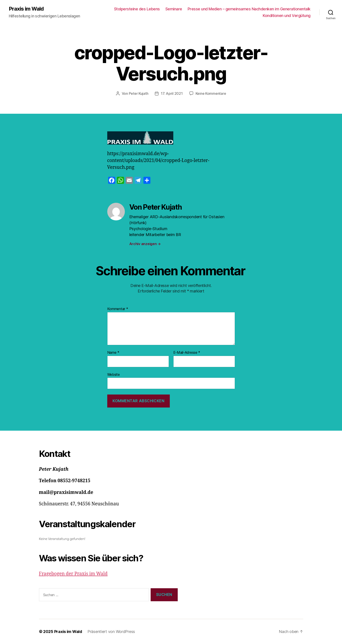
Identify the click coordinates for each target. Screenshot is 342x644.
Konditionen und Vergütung (287, 16)
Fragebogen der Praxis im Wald (73, 574)
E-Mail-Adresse (187, 353)
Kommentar (118, 309)
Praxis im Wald (26, 9)
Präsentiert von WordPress (111, 632)
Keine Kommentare (211, 93)
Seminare (174, 9)
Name (113, 353)
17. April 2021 (172, 93)
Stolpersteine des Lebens (137, 9)
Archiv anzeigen (145, 244)
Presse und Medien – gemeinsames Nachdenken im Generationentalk (249, 9)
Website (114, 374)
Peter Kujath (139, 93)
